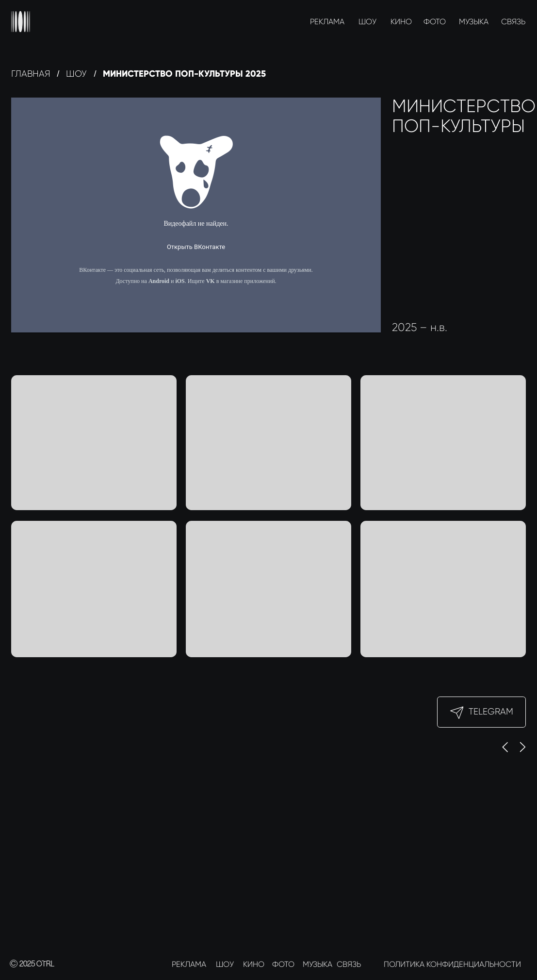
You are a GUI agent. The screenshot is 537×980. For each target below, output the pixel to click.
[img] (21, 22)
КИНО (401, 22)
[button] (443, 443)
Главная (31, 74)
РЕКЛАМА (327, 22)
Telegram (491, 711)
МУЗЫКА (474, 22)
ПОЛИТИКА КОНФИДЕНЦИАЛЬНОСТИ (452, 964)
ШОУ (367, 22)
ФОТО (435, 22)
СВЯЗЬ (513, 22)
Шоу (76, 74)
